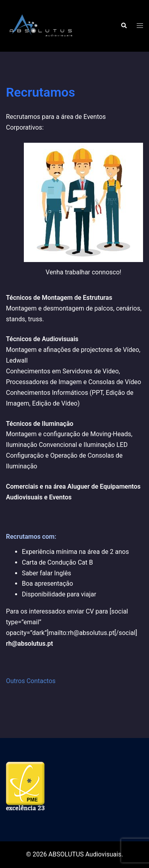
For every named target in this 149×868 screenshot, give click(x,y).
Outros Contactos (31, 681)
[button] (124, 26)
